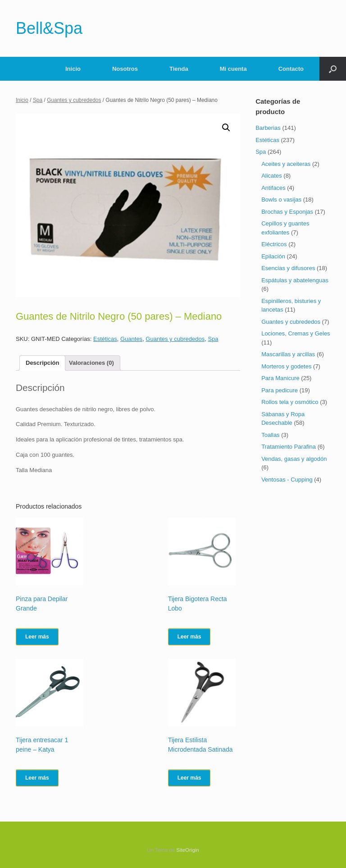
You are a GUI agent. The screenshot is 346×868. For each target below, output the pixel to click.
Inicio (73, 69)
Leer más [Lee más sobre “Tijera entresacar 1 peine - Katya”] (37, 778)
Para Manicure (280, 378)
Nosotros (125, 69)
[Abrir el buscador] (333, 69)
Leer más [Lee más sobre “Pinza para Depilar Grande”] (37, 637)
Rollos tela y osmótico (290, 402)
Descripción (42, 363)
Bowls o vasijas (281, 200)
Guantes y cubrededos (74, 100)
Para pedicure (280, 390)
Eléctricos (274, 244)
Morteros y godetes (286, 366)
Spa (38, 100)
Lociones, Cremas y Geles (296, 333)
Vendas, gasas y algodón (294, 459)
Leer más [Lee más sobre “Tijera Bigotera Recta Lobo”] (189, 637)
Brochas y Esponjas (287, 212)
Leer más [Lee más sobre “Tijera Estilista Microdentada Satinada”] (189, 778)
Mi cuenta (233, 69)
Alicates (272, 176)
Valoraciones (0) (91, 363)
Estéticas (105, 339)
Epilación (273, 256)
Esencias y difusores (288, 268)
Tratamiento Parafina (289, 447)
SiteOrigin (188, 850)
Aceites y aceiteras (286, 164)
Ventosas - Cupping (287, 480)
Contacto (291, 69)
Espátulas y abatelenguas (295, 280)
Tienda (179, 69)
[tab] (42, 363)
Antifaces (273, 188)
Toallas (270, 435)
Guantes (131, 339)
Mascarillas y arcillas (288, 354)
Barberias (268, 128)
